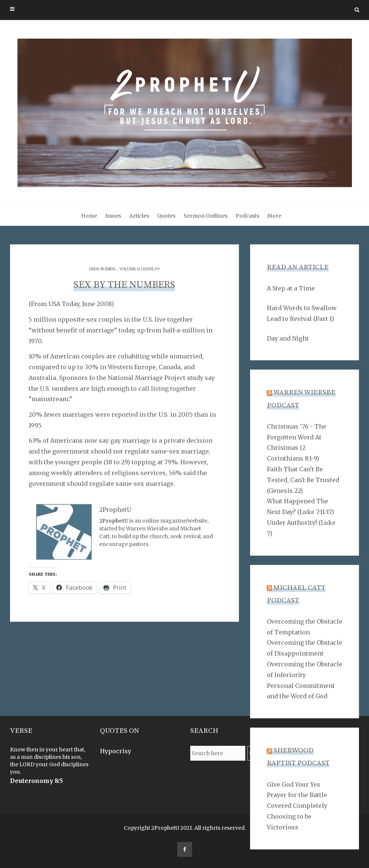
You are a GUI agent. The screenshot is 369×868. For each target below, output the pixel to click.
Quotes (166, 216)
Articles (139, 216)
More (274, 216)
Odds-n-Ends (102, 269)
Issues (113, 216)
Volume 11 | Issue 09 (140, 269)
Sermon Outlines (205, 216)
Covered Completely (297, 806)
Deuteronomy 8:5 (36, 781)
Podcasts (247, 216)
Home (89, 216)
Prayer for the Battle (297, 795)
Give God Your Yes (294, 784)
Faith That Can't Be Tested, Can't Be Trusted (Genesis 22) (303, 480)
